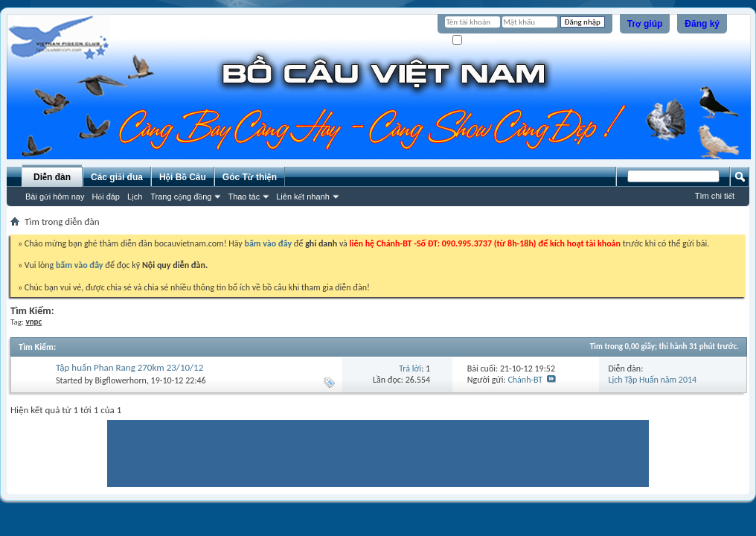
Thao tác (244, 197)
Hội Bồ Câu (183, 177)
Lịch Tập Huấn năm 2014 (652, 380)
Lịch (135, 197)
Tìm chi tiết (715, 196)
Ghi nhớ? (474, 41)
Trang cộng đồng (181, 197)
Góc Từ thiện (250, 177)
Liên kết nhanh (303, 197)
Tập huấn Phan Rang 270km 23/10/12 (129, 367)
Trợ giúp (645, 24)
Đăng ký (702, 24)
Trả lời (410, 368)
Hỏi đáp (106, 197)
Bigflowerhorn (121, 380)
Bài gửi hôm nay (55, 197)
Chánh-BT (525, 380)
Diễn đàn (52, 177)
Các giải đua (117, 177)
